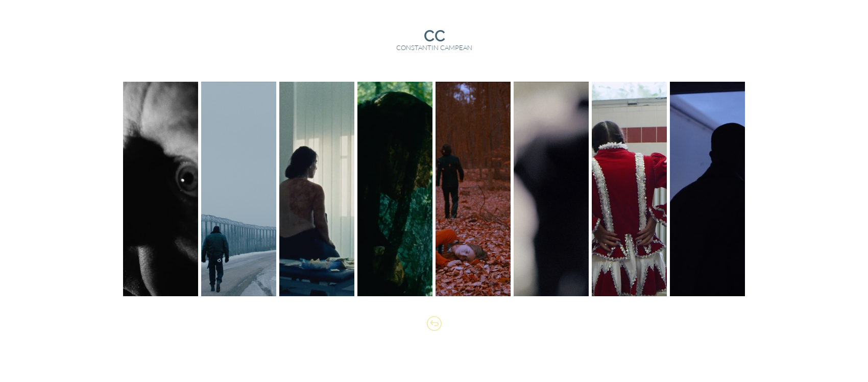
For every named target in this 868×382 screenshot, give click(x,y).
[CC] (434, 36)
